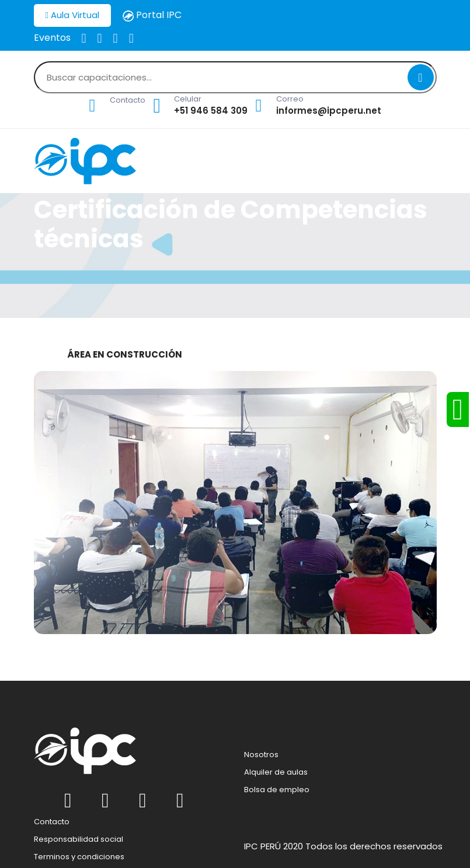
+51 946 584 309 (211, 111)
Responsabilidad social (79, 839)
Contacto (52, 822)
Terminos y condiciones (79, 857)
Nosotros (261, 755)
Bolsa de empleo (277, 790)
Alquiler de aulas (276, 772)
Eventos (52, 38)
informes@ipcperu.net (329, 111)
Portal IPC (152, 15)
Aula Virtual (72, 15)
